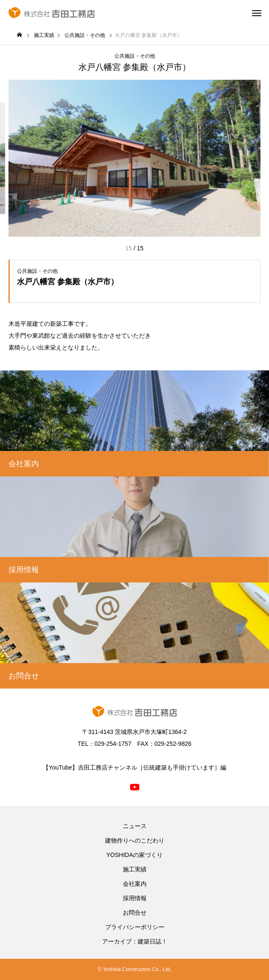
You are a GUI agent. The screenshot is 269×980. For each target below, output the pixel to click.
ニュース (135, 826)
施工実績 (135, 869)
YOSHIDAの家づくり (134, 855)
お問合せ (135, 913)
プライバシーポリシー (135, 927)
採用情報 (135, 898)
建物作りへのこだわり (135, 840)
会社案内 (135, 884)
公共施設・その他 (135, 56)
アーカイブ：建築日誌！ (135, 941)
